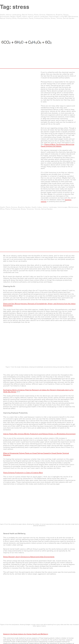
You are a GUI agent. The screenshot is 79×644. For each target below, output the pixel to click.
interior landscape (41, 17)
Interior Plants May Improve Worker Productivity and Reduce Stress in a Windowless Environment (39, 434)
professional (39, 18)
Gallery (53, 2)
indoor (25, 17)
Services (42, 2)
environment (5, 17)
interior (30, 17)
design (66, 15)
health (2, 15)
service (47, 18)
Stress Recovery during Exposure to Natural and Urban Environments (29, 557)
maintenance (73, 17)
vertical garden (69, 18)
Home (31, 2)
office (14, 18)
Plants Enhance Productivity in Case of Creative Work (23, 473)
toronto (59, 18)
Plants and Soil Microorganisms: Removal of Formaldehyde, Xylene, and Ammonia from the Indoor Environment (39, 305)
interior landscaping (13, 15)
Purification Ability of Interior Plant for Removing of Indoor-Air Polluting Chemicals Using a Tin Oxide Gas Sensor (38, 391)
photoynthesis (23, 18)
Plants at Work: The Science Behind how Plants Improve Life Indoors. (58, 145)
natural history (28, 15)
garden (13, 17)
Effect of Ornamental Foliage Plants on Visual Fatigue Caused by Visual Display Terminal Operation (36, 454)
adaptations (51, 15)
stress (53, 18)
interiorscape (54, 17)
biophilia (59, 15)
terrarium (30, 209)
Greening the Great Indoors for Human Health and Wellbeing (26, 634)
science (42, 15)
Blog (63, 2)
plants (36, 15)
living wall (63, 17)
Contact (74, 2)
